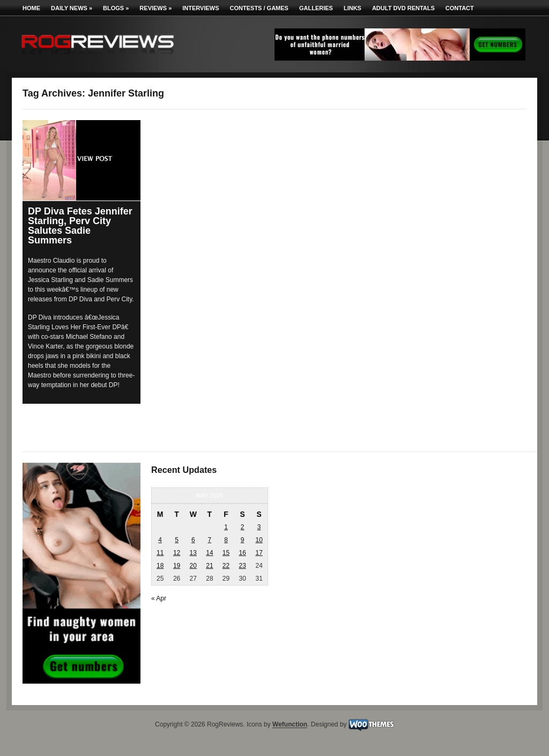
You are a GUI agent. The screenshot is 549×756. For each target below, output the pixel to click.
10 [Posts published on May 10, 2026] (259, 540)
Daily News (72, 8)
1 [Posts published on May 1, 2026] (226, 527)
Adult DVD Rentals (403, 8)
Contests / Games (259, 8)
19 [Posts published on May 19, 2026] (177, 566)
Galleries (316, 8)
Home (31, 8)
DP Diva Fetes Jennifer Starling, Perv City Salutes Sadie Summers (80, 226)
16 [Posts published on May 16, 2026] (242, 553)
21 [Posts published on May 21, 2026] (209, 566)
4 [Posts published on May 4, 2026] (160, 540)
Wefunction (290, 725)
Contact (460, 8)
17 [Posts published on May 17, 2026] (259, 553)
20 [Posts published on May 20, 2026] (193, 566)
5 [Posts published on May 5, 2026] (177, 540)
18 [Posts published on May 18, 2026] (160, 566)
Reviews (155, 8)
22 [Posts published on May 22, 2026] (226, 566)
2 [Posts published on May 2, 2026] (243, 527)
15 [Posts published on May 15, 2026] (226, 553)
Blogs (116, 8)
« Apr (159, 598)
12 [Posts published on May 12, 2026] (177, 553)
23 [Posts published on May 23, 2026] (242, 566)
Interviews (201, 8)
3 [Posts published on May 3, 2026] (259, 527)
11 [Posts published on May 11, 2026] (160, 553)
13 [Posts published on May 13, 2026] (193, 553)
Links (353, 8)
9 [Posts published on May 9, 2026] (243, 540)
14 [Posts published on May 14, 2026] (209, 553)
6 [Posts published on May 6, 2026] (193, 540)
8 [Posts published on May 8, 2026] (226, 540)
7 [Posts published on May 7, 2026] (210, 540)
